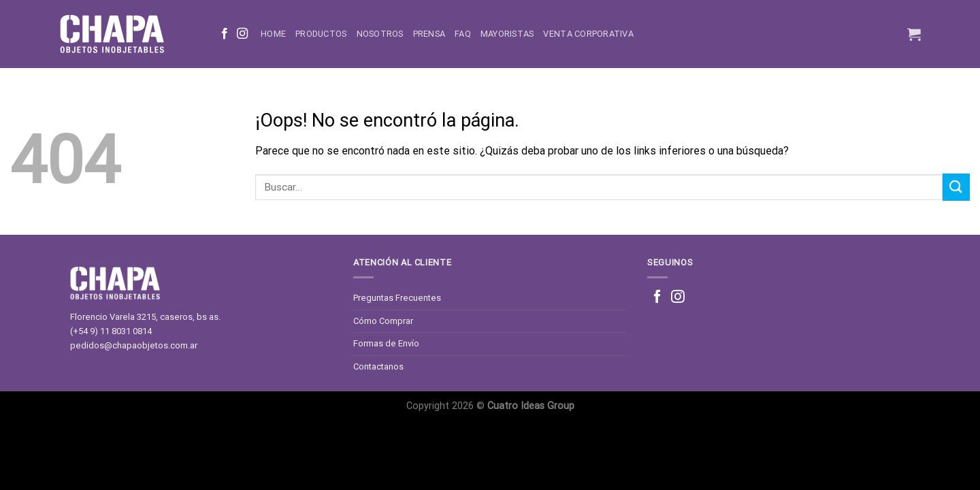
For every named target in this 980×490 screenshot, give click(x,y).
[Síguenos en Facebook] (225, 34)
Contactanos (378, 366)
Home (273, 34)
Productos (321, 34)
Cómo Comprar (383, 321)
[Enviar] (956, 187)
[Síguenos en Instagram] (242, 34)
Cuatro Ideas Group (531, 406)
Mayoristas (507, 34)
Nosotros (380, 34)
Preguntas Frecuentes (397, 298)
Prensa (429, 34)
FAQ (463, 34)
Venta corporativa (588, 34)
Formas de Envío (386, 343)
